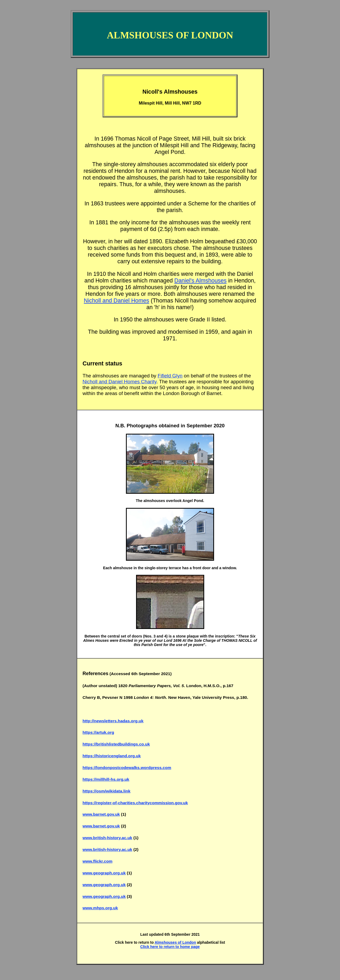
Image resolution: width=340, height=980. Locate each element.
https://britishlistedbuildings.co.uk (116, 744)
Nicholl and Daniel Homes (116, 301)
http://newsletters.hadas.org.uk (113, 721)
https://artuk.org (98, 732)
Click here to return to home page (170, 947)
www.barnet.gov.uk (101, 814)
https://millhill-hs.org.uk (106, 779)
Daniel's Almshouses (200, 281)
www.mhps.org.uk (100, 908)
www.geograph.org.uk (104, 873)
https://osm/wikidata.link (106, 791)
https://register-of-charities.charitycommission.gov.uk (135, 803)
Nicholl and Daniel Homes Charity (120, 382)
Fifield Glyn (170, 376)
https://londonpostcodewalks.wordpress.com (127, 768)
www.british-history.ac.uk (107, 838)
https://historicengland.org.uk (112, 756)
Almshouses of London (175, 942)
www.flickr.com (97, 861)
